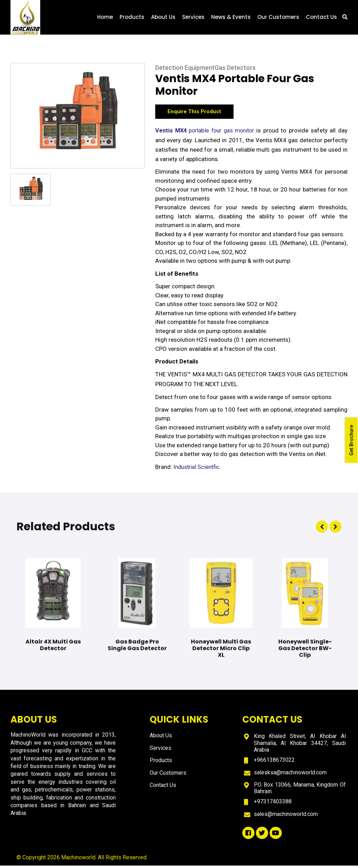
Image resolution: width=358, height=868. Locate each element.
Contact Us (321, 20)
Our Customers (278, 20)
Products (132, 20)
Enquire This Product (199, 113)
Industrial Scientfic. (199, 470)
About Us (163, 20)
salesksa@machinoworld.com (290, 775)
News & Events (231, 20)
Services (193, 20)
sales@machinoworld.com (286, 816)
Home (105, 20)
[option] (78, 116)
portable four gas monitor (207, 133)
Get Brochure (351, 441)
